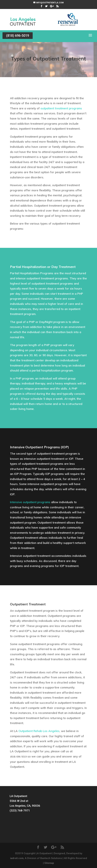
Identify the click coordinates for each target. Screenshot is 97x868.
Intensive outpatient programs (30, 502)
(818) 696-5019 (18, 36)
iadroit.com (17, 858)
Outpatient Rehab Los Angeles (39, 731)
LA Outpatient (18, 796)
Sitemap (49, 863)
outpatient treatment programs (61, 108)
